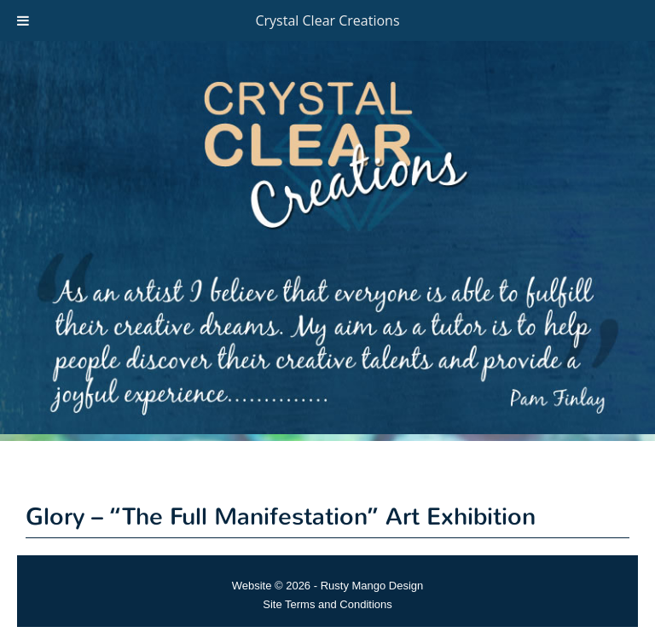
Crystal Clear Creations (327, 20)
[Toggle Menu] (23, 20)
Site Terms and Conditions (327, 604)
